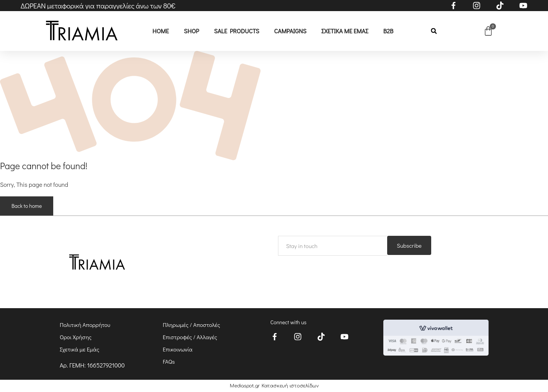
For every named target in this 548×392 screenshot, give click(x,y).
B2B (388, 31)
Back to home (27, 206)
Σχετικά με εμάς (345, 31)
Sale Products (237, 31)
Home (161, 31)
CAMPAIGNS (290, 31)
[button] (434, 31)
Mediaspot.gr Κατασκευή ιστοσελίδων (274, 386)
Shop (191, 31)
